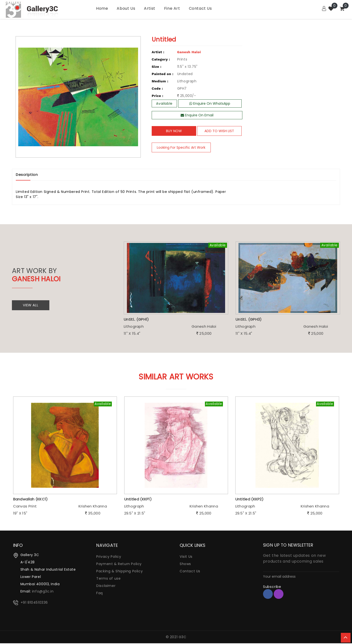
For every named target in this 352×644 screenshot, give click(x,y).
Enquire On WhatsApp (210, 103)
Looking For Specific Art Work (184, 147)
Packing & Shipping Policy (119, 572)
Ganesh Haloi (189, 52)
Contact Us (190, 572)
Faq (100, 594)
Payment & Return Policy (119, 565)
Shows (185, 565)
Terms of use (108, 579)
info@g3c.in (43, 592)
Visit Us (186, 557)
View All (32, 305)
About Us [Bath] (126, 8)
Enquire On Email (197, 115)
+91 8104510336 (34, 603)
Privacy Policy (109, 557)
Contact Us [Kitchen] (200, 8)
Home (102, 8)
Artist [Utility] (150, 8)
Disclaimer (106, 586)
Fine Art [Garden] (172, 8)
